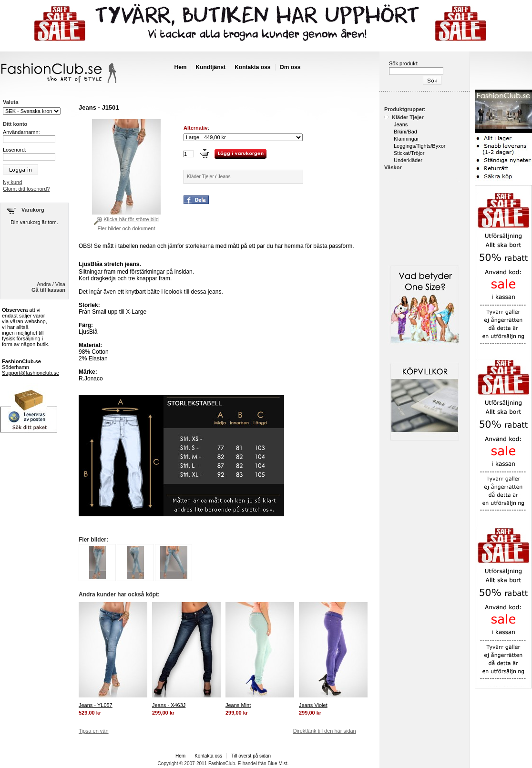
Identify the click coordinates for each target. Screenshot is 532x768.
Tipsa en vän (94, 731)
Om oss (290, 67)
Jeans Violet (313, 705)
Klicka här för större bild (131, 219)
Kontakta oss (252, 67)
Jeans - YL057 (96, 705)
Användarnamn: (21, 132)
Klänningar (406, 139)
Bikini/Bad (405, 132)
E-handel (247, 763)
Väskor (393, 167)
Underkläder (408, 160)
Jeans (224, 177)
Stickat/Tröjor (409, 153)
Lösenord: (15, 150)
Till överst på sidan (251, 756)
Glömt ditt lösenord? (26, 189)
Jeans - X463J (169, 705)
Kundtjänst (210, 67)
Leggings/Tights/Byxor (419, 146)
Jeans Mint (238, 705)
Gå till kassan (48, 290)
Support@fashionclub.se (31, 373)
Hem (180, 67)
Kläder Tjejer (200, 177)
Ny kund (12, 182)
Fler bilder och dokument (126, 228)
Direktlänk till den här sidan (325, 731)
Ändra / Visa (51, 284)
